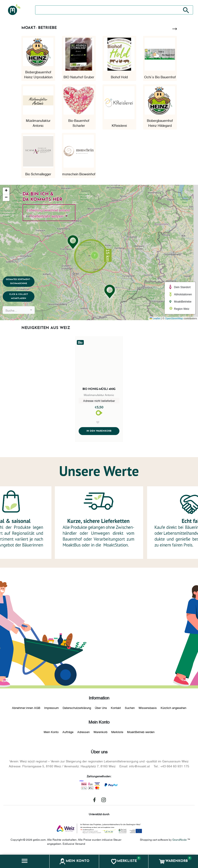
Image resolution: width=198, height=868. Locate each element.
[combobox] (21, 310)
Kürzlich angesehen (173, 709)
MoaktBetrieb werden (141, 733)
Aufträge (68, 733)
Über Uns (101, 709)
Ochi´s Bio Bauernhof (160, 77)
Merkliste (117, 733)
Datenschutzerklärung (77, 709)
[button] (25, 861)
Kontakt (116, 709)
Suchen (130, 709)
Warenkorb (100, 733)
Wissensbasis (148, 709)
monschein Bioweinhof (79, 174)
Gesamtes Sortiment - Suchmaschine (21, 280)
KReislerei (119, 125)
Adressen (83, 733)
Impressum (51, 709)
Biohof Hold (119, 77)
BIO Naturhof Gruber (79, 77)
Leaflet (155, 318)
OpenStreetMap (174, 318)
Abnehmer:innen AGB (26, 709)
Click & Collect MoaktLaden (21, 296)
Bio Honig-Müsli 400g (99, 389)
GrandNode (180, 841)
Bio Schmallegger (38, 174)
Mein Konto (51, 733)
